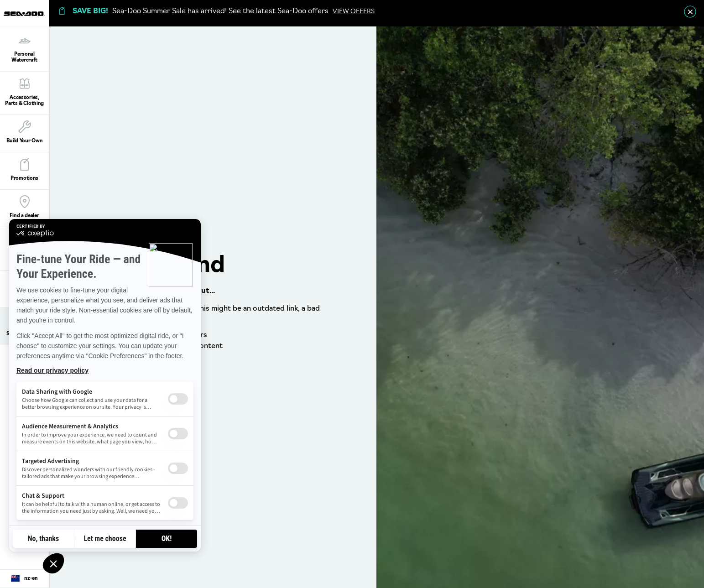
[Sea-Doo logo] (24, 14)
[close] (690, 12)
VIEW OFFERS (354, 12)
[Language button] (24, 579)
